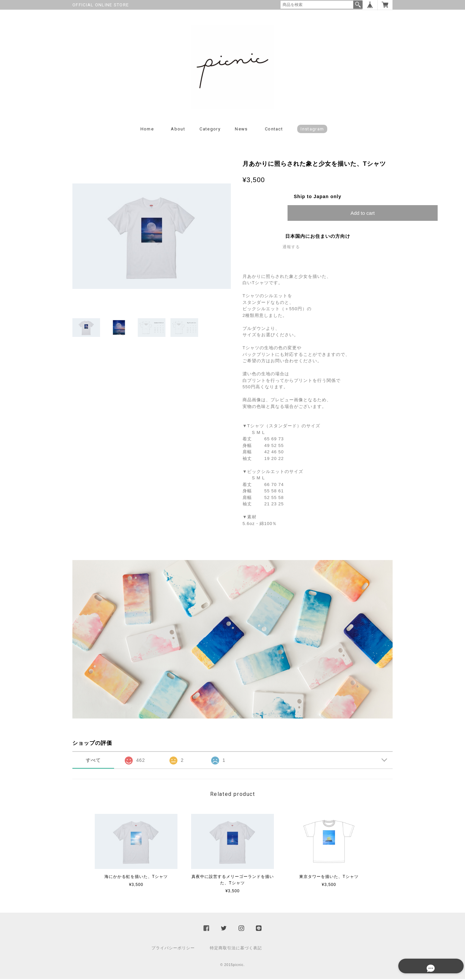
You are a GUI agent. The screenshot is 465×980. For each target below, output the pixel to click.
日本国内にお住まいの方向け (318, 237)
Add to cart (363, 214)
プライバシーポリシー (173, 949)
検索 (358, 5)
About (178, 130)
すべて (93, 761)
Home (147, 130)
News (241, 130)
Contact (274, 130)
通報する (291, 248)
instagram (312, 130)
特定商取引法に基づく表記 (236, 949)
